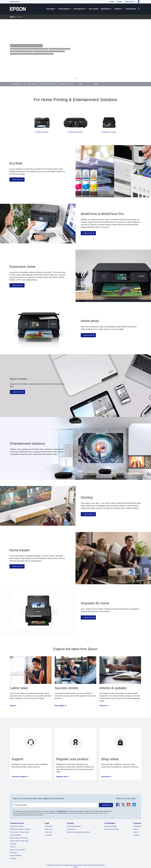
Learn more (16, 179)
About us (136, 829)
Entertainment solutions (48, 84)
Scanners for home (66, 84)
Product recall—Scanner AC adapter (20, 829)
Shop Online (131, 9)
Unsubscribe (48, 835)
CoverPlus (13, 844)
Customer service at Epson (18, 850)
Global (119, 2)
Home (112, 2)
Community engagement (74, 826)
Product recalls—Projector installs (19, 832)
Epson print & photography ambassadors (78, 832)
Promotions (13, 858)
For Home (50, 9)
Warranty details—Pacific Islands (19, 841)
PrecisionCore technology (112, 829)
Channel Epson (71, 829)
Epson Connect (32, 84)
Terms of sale (48, 832)
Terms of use (48, 829)
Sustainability (137, 826)
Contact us (13, 847)
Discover (103, 706)
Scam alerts (13, 853)
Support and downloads (17, 826)
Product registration (15, 835)
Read (12, 706)
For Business (64, 9)
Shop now (105, 777)
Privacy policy (49, 826)
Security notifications (16, 856)
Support (118, 9)
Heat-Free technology (110, 826)
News (81, 84)
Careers (136, 832)
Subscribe (105, 805)
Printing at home (17, 84)
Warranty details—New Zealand (19, 838)
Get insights (60, 706)
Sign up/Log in (130, 2)
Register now (62, 777)
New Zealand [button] (14, 2)
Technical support (19, 777)
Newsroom (106, 9)
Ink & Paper (94, 9)
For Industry (79, 9)
